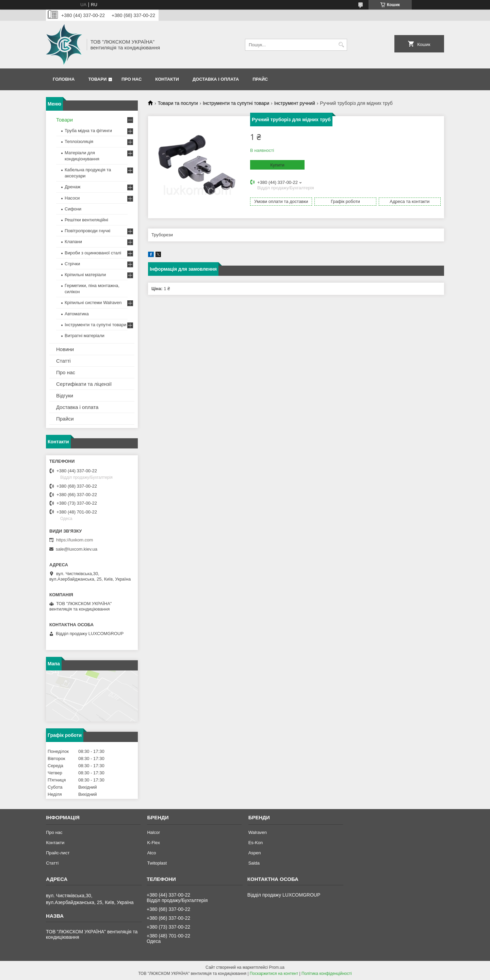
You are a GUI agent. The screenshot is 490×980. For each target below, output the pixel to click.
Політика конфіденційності (327, 974)
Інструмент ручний (295, 103)
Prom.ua (277, 967)
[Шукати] (341, 45)
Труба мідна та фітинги (88, 131)
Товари (97, 79)
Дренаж (72, 187)
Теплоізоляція (79, 141)
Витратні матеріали (85, 336)
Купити (277, 165)
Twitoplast (157, 863)
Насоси (72, 198)
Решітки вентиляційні (86, 220)
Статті (63, 361)
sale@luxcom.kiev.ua (77, 549)
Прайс (260, 79)
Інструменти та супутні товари (236, 103)
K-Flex (153, 843)
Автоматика (77, 314)
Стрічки (72, 264)
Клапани (73, 242)
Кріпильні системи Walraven (93, 303)
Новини (65, 349)
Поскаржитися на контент (274, 974)
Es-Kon (256, 843)
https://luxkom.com (75, 540)
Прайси (65, 419)
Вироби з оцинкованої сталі (93, 253)
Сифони (73, 209)
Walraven (258, 832)
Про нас (132, 79)
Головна (64, 79)
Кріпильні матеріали (85, 275)
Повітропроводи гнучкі (87, 231)
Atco (151, 853)
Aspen (255, 853)
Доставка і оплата (216, 79)
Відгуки (65, 396)
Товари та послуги (178, 103)
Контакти (167, 79)
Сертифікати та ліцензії (84, 384)
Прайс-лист (58, 853)
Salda (254, 863)
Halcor (153, 832)
